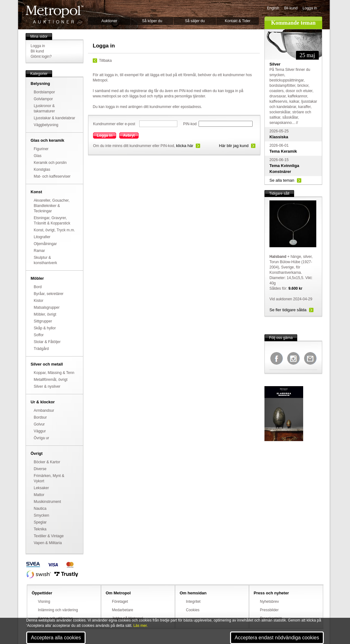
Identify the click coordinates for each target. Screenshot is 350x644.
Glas (38, 156)
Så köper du (152, 21)
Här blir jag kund (234, 146)
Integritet (193, 602)
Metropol (54, 15)
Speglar (40, 522)
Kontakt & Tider (238, 21)
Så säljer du (195, 21)
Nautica (40, 509)
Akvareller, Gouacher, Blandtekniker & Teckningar (52, 206)
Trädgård (41, 349)
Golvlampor (43, 99)
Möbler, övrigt (45, 314)
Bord (38, 287)
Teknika (40, 529)
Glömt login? (41, 57)
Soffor (39, 335)
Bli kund (291, 8)
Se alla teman (282, 180)
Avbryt (129, 135)
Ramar (39, 251)
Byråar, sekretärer (49, 294)
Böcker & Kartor (47, 462)
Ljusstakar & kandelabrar (54, 118)
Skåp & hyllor (45, 328)
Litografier (42, 237)
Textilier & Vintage (49, 536)
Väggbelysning (46, 125)
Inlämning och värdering (58, 610)
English (273, 8)
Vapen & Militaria (48, 543)
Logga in (310, 8)
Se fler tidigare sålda (288, 310)
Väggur (40, 431)
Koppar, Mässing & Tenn (54, 373)
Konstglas (42, 170)
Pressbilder (269, 610)
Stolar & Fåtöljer (47, 342)
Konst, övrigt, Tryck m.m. (54, 230)
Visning (44, 602)
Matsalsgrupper (47, 307)
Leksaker (41, 488)
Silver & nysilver (47, 386)
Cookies (193, 610)
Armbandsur (44, 410)
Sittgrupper (43, 321)
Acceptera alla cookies (56, 638)
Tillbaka (105, 61)
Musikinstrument (47, 502)
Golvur (39, 424)
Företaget (120, 602)
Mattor (39, 495)
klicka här (185, 146)
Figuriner (41, 149)
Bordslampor (44, 92)
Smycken (41, 515)
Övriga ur (41, 438)
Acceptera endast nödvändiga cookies (277, 638)
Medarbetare (123, 610)
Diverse (40, 469)
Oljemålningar (45, 244)
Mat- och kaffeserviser (52, 176)
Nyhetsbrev (270, 602)
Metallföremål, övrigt (51, 380)
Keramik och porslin (50, 163)
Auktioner (109, 21)
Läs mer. (140, 626)
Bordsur (40, 417)
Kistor (39, 301)
